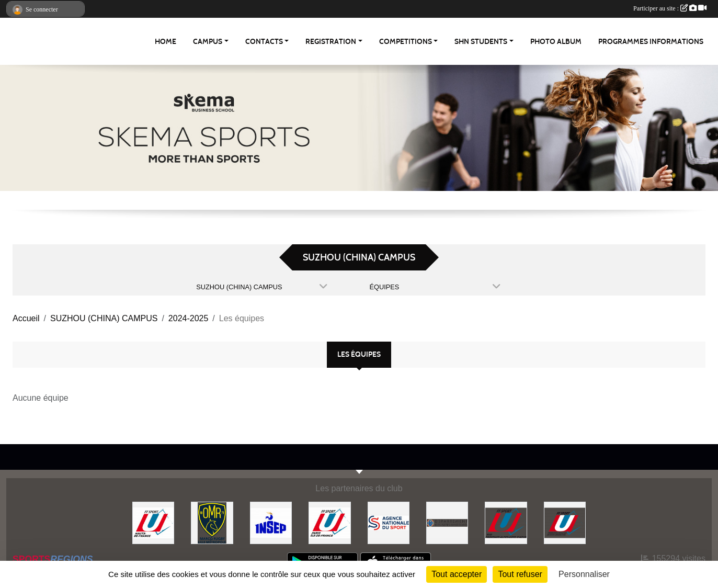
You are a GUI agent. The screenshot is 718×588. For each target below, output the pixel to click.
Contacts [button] (264, 42)
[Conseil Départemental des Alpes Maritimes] (447, 522)
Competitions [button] (406, 42)
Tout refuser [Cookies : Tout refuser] (520, 574)
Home (166, 42)
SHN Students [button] (481, 42)
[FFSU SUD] (506, 522)
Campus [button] (208, 42)
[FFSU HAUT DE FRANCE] (153, 522)
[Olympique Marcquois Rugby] (212, 522)
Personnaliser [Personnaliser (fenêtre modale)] (584, 574)
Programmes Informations (651, 42)
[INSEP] (271, 522)
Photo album (556, 42)
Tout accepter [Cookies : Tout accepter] (457, 574)
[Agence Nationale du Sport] (389, 522)
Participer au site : (670, 8)
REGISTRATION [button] (331, 42)
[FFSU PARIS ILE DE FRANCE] (329, 522)
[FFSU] (565, 522)
